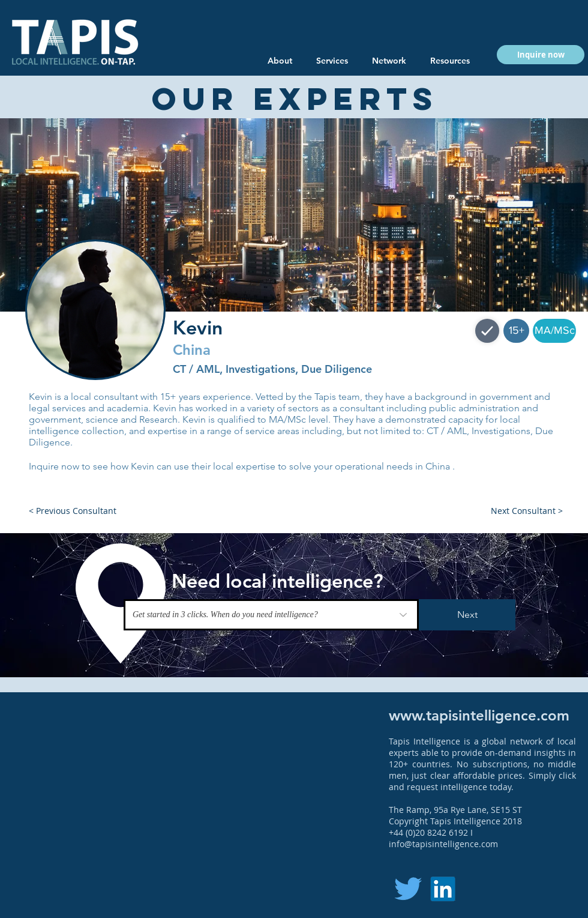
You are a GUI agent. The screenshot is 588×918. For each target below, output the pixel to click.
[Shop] (487, 331)
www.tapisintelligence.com (479, 715)
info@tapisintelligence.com (443, 844)
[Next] (467, 615)
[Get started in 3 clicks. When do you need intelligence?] (271, 615)
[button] (450, 61)
